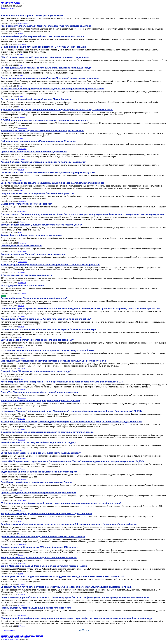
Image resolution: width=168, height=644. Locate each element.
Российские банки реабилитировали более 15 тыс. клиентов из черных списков (42, 36)
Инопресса (22, 107)
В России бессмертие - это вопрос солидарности (26, 275)
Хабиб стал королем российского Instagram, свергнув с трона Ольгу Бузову (40, 401)
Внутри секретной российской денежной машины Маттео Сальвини (36, 99)
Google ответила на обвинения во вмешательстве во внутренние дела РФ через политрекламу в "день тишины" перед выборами (69, 524)
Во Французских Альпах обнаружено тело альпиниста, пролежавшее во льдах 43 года (46, 68)
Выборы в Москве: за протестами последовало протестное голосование (39, 558)
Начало (4, 636)
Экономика (22, 44)
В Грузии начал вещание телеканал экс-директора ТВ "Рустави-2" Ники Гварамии (43, 47)
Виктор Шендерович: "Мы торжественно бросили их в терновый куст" (37, 340)
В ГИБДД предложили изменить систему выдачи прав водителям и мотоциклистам (44, 120)
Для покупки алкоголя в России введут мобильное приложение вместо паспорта (43, 537)
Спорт (21, 34)
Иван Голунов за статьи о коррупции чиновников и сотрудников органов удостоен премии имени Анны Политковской (62, 576)
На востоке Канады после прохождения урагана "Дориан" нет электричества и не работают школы (52, 89)
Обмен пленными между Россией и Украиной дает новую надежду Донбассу (41, 453)
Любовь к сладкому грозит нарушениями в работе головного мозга (36, 608)
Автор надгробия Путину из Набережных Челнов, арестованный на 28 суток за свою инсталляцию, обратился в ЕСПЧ (63, 382)
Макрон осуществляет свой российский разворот (26, 204)
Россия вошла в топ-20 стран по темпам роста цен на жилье (32, 15)
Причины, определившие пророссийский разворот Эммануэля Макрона (38, 493)
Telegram (39, 636)
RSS (33, 636)
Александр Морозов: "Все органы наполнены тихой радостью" (34, 298)
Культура (22, 369)
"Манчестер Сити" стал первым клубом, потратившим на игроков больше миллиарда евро (48, 329)
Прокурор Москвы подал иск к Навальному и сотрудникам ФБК (34, 152)
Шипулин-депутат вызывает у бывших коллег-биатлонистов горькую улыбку (41, 225)
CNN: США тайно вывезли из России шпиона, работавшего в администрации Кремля (45, 57)
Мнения (21, 170)
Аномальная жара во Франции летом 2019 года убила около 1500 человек (39, 547)
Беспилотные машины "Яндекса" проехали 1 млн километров (33, 254)
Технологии (22, 149)
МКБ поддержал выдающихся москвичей (22, 285)
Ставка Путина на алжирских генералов (21, 246)
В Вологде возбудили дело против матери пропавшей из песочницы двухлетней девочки (47, 432)
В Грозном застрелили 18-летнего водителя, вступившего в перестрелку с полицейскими (47, 350)
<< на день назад (8, 630)
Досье (11, 636)
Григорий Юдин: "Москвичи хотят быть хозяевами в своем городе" (36, 371)
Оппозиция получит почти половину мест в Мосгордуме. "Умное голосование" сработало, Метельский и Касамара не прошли (66, 587)
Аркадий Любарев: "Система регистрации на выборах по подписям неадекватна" (43, 162)
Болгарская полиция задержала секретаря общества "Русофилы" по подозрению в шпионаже (50, 78)
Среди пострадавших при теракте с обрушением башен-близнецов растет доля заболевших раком (52, 183)
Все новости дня (8, 8)
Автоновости (23, 128)
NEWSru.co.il (6, 638)
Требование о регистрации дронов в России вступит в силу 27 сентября (38, 141)
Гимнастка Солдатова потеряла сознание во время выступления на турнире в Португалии (48, 172)
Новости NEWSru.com (11, 639)
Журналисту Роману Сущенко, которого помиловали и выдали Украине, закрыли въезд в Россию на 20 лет (57, 110)
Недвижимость (24, 23)
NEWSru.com (10, 3)
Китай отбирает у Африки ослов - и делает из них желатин (31, 235)
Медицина (22, 480)
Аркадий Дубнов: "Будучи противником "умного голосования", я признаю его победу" (46, 319)
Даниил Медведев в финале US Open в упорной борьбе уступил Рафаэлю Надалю (44, 566)
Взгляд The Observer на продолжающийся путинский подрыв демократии (39, 392)
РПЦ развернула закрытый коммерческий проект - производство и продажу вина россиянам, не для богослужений (61, 503)
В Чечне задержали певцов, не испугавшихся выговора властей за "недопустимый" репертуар (50, 265)
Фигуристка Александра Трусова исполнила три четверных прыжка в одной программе (46, 514)
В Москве (16, 638)
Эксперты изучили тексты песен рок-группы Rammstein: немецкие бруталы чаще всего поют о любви (54, 361)
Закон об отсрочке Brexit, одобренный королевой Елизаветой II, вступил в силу (42, 131)
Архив (17, 636)
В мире (21, 55)
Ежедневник (25, 636)
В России (22, 117)
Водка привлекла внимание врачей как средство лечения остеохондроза (39, 472)
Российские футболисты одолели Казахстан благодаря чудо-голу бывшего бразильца (46, 26)
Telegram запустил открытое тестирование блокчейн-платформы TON (37, 193)
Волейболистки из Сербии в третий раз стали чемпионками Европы (36, 482)
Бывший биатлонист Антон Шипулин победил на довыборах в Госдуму (38, 442)
